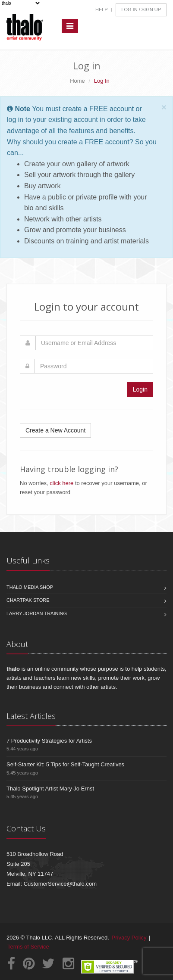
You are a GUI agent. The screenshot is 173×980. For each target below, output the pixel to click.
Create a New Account (55, 430)
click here (61, 483)
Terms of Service (28, 947)
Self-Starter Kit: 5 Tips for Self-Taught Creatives (65, 764)
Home (77, 81)
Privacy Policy (129, 938)
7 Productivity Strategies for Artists (49, 741)
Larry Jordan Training (37, 613)
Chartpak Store (28, 600)
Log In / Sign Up (141, 9)
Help (102, 9)
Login (140, 389)
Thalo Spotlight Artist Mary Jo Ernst (50, 789)
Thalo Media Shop (30, 587)
